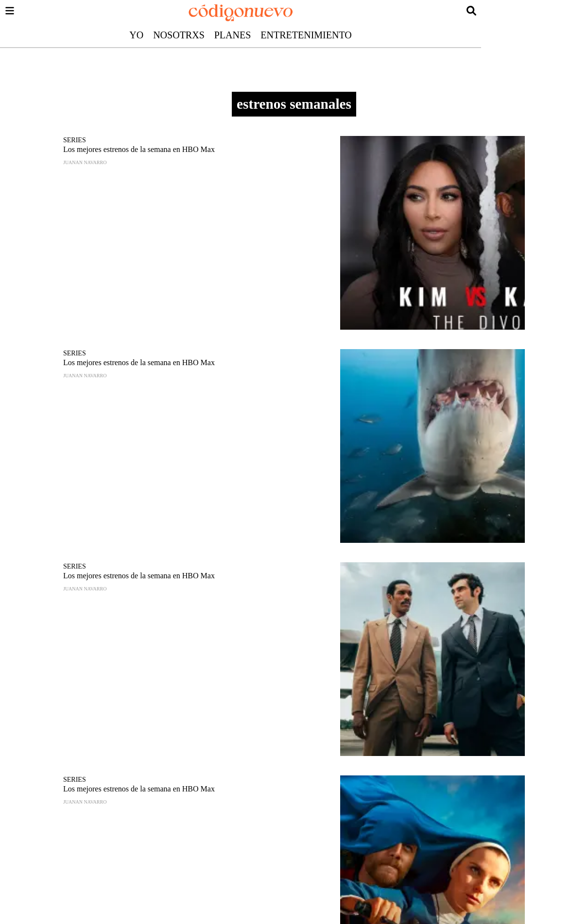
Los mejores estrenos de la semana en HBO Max (139, 149)
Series (75, 140)
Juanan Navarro (85, 162)
